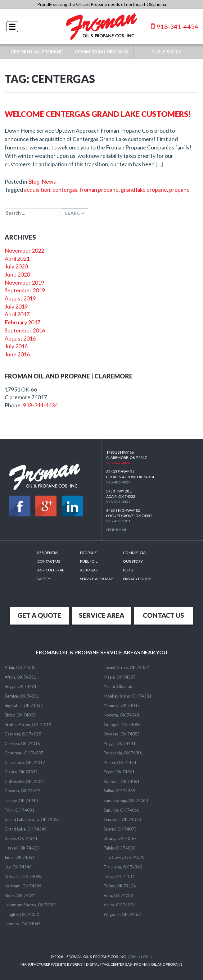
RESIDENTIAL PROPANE (37, 52)
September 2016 (25, 330)
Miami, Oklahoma (120, 686)
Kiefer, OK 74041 (20, 895)
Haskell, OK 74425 (22, 848)
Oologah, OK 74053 (122, 725)
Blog (34, 181)
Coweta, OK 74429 (22, 791)
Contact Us (49, 561)
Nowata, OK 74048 (121, 715)
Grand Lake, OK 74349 (26, 829)
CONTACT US (163, 615)
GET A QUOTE (39, 615)
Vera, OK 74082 (118, 895)
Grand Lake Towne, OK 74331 (32, 819)
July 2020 (16, 266)
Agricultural (51, 570)
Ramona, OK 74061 (122, 781)
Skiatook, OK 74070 (122, 819)
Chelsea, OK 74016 (22, 744)
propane (179, 190)
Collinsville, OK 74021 (25, 781)
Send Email (117, 530)
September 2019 (25, 290)
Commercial (135, 553)
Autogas (89, 570)
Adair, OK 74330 (20, 667)
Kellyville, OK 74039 (23, 877)
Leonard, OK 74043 (23, 924)
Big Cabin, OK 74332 (24, 705)
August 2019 (20, 298)
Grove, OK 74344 (21, 838)
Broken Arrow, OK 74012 (28, 725)
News (49, 181)
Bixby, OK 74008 (20, 715)
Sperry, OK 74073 (120, 829)
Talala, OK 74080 (120, 848)
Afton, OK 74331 (20, 677)
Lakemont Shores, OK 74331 (31, 905)
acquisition (37, 190)
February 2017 (23, 322)
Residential (48, 553)
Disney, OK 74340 (21, 800)
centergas (65, 190)
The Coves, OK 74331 (124, 857)
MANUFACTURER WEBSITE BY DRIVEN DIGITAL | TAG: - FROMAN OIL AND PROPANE (101, 964)
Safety (44, 579)
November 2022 (24, 250)
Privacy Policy (137, 579)
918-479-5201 (118, 521)
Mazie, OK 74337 (120, 677)
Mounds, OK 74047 (122, 705)
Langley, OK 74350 (22, 914)
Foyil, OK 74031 (20, 810)
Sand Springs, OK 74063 (126, 800)
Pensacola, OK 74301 (123, 753)
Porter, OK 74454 (120, 762)
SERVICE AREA (101, 615)
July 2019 (16, 306)
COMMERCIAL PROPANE (102, 52)
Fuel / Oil (89, 561)
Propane (88, 553)
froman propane (99, 190)
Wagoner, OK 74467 (122, 914)
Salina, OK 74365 (120, 791)
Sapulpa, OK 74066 (122, 810)
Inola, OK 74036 (20, 857)
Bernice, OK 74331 (22, 696)
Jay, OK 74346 (18, 867)
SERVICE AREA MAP (97, 579)
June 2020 (17, 274)
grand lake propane (144, 190)
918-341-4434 (175, 26)
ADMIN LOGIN (140, 957)
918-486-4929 (118, 482)
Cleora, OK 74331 (21, 772)
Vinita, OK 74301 (120, 905)
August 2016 (20, 338)
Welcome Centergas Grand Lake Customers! (98, 114)
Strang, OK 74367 (120, 838)
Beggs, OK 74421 (21, 686)
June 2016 (17, 354)
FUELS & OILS (166, 52)
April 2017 (17, 314)
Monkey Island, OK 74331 (128, 696)
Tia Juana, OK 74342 (123, 867)
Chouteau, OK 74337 (24, 753)
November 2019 (24, 282)
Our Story (133, 561)
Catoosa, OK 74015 (23, 734)
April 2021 (17, 259)
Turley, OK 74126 (120, 886)
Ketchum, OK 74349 (23, 886)
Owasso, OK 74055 (122, 734)
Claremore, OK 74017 (25, 762)
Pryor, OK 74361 (119, 772)
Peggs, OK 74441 (120, 744)
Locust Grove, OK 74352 (126, 667)
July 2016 (16, 346)
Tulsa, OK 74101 (119, 877)
